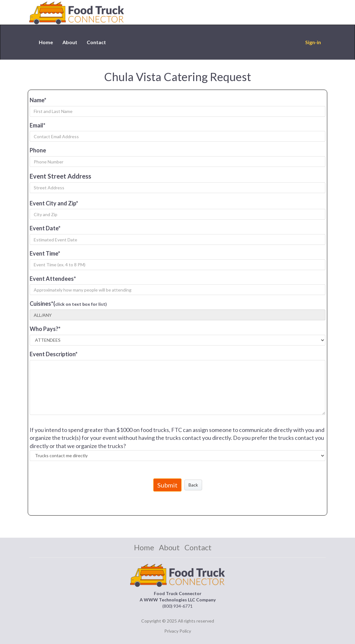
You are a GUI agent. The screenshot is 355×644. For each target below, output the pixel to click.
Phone (38, 150)
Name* (38, 100)
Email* (38, 125)
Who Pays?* (45, 329)
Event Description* (54, 354)
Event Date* (45, 228)
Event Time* (45, 253)
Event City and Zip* (54, 203)
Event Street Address (60, 176)
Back (193, 485)
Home (46, 42)
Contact (96, 42)
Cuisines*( (68, 304)
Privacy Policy (178, 631)
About (70, 42)
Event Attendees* (53, 279)
